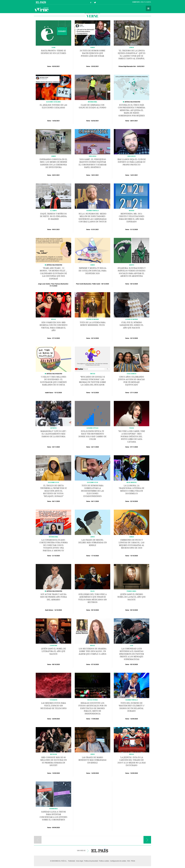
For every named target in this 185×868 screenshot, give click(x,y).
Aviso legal (80, 861)
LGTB (132, 645)
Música (93, 645)
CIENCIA (132, 537)
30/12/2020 (105, 284)
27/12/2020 (56, 338)
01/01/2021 (95, 230)
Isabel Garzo (49, 393)
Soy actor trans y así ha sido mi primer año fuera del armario (53, 597)
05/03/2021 (56, 66)
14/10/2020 (58, 610)
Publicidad (72, 861)
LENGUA (132, 47)
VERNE (54, 47)
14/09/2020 (95, 773)
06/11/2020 (56, 501)
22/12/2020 (95, 338)
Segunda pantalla (132, 700)
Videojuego (93, 156)
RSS (129, 861)
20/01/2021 (56, 175)
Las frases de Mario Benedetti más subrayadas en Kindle (92, 760)
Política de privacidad (91, 861)
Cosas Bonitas (132, 374)
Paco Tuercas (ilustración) (60, 284)
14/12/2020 (95, 393)
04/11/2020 (95, 501)
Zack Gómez (49, 610)
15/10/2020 (134, 556)
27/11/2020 (134, 393)
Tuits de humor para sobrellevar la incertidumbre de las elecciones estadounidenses (92, 491)
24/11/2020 (95, 447)
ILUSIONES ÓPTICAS (93, 428)
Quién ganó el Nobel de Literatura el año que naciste (54, 651)
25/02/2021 (95, 66)
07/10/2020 (95, 664)
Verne (42, 9)
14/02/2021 (56, 121)
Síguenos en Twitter (95, 2)
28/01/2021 (134, 121)
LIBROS (93, 537)
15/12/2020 (58, 393)
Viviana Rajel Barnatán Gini (127, 66)
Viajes (92, 591)
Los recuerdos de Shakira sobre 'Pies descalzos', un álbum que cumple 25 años (92, 651)
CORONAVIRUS (53, 809)
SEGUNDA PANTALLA (92, 210)
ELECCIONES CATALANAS (54, 102)
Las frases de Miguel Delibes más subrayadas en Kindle (93, 543)
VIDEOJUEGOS (132, 156)
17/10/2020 (95, 556)
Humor (54, 156)
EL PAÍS (100, 851)
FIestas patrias (93, 700)
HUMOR (93, 47)
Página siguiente (147, 840)
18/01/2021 (95, 175)
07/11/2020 (134, 447)
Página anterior (38, 840)
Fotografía (54, 700)
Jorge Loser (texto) (44, 284)
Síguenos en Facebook (91, 2)
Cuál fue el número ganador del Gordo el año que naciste (132, 325)
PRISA (133, 861)
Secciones (148, 8)
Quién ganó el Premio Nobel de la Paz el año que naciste (132, 597)
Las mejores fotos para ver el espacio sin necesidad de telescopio (54, 706)
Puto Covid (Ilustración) (84, 284)
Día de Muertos (132, 482)
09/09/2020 (56, 828)
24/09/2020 (56, 719)
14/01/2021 (134, 175)
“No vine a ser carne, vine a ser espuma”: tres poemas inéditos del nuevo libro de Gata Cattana (132, 437)
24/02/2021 (141, 66)
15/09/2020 (56, 773)
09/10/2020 (95, 610)
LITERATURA (53, 645)
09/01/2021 (56, 230)
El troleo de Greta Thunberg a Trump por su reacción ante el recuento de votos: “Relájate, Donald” (54, 491)
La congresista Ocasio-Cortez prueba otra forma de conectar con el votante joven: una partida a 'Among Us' (54, 545)
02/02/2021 (95, 121)
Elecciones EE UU (53, 482)
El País (41, 2)
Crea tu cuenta (146, 2)
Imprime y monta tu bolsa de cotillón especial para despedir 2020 (92, 271)
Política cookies (104, 861)
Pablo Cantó (96, 284)
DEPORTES (54, 428)
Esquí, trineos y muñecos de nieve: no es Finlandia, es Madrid (53, 216)
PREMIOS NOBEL (132, 591)
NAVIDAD (132, 210)
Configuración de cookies (118, 861)
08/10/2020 (56, 664)
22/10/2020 (134, 501)
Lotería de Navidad (92, 319)
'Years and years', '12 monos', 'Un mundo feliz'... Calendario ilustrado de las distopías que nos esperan (53, 273)
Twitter (93, 374)
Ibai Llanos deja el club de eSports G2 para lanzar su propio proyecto (132, 162)
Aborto (132, 265)
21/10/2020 (56, 556)
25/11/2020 (56, 447)
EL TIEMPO (54, 210)
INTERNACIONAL (93, 102)
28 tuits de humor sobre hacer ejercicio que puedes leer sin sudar (92, 53)
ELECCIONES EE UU (92, 482)
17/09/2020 (95, 719)
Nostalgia (54, 754)
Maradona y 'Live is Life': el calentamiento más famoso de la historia (54, 434)
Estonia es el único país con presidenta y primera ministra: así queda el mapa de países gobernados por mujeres (132, 110)
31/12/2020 (134, 230)
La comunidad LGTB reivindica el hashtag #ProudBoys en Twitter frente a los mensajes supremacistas (132, 654)
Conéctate (136, 2)
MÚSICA (54, 319)
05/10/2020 (134, 664)
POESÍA (132, 428)
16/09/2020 (134, 719)
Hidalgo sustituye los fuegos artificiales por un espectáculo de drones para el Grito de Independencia (93, 708)
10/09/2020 (134, 773)
